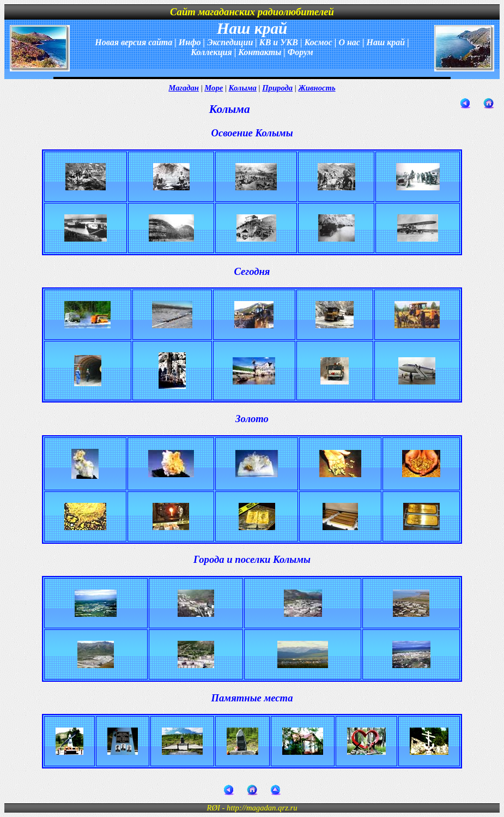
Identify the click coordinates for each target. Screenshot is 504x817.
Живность (317, 88)
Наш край (385, 42)
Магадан (184, 88)
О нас (349, 42)
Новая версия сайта (133, 42)
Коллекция (211, 52)
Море (214, 88)
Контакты (260, 52)
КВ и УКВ (279, 42)
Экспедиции (230, 42)
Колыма (243, 88)
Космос (318, 42)
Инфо (190, 42)
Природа (277, 88)
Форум (300, 52)
